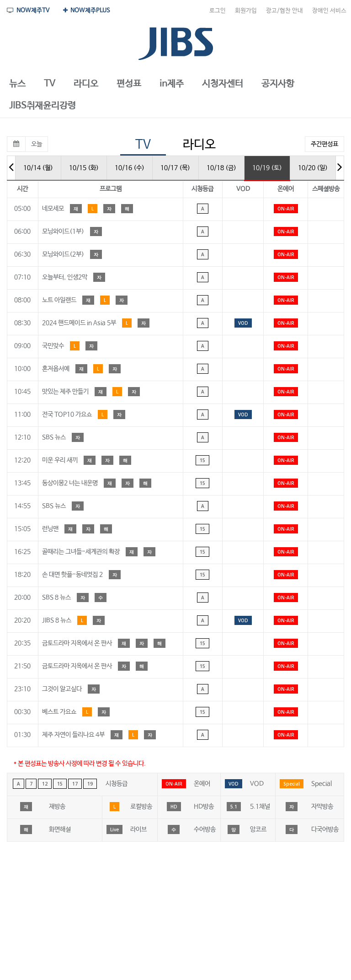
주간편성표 (324, 144)
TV (143, 145)
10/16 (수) (130, 168)
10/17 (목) (175, 168)
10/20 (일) (313, 168)
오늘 (37, 144)
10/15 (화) (84, 168)
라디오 (199, 145)
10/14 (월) (38, 168)
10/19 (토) (267, 168)
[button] (17, 84)
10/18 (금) (221, 168)
